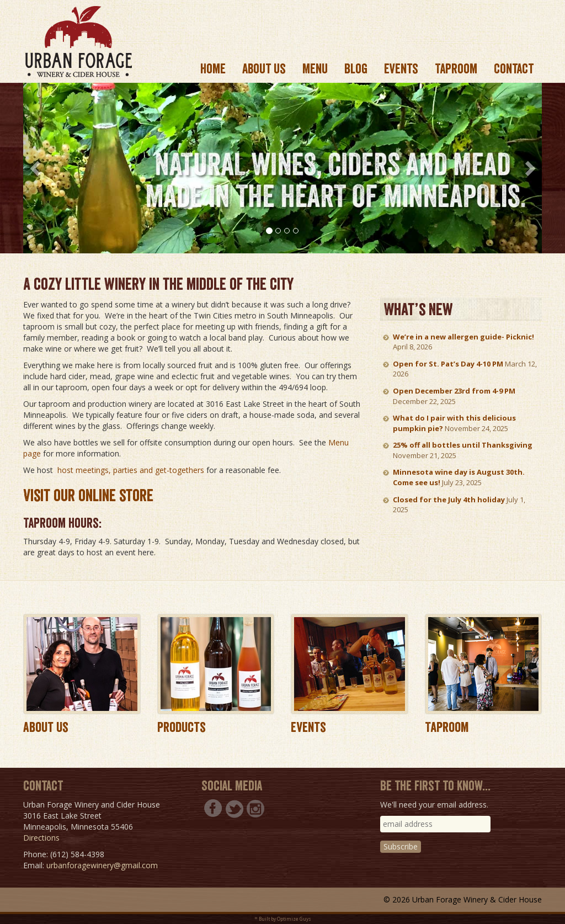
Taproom (456, 69)
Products (182, 727)
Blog (356, 69)
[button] (36, 168)
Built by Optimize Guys (285, 919)
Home (213, 69)
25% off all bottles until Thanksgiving (463, 445)
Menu (315, 69)
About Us (46, 727)
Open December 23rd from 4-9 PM (454, 391)
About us (264, 69)
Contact (514, 69)
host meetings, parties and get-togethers (131, 470)
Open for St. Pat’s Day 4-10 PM (448, 364)
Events (401, 69)
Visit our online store (88, 496)
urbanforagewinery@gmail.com (102, 865)
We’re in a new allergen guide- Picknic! (463, 337)
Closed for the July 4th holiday (449, 500)
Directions (41, 838)
